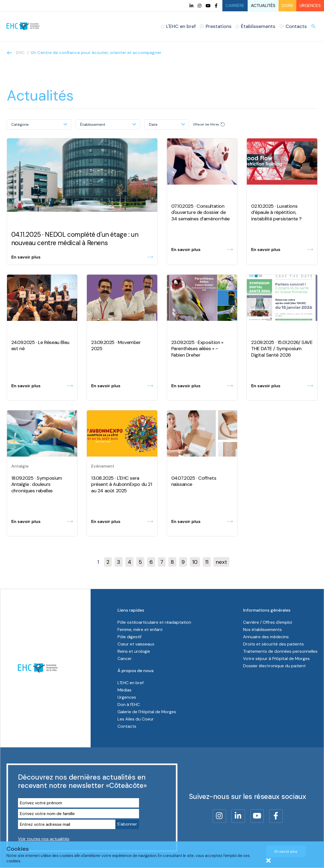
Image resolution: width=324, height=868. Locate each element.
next (221, 562)
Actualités (263, 6)
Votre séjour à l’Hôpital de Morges (276, 659)
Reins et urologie (134, 651)
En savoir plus (286, 851)
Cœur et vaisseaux (136, 644)
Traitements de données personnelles (280, 651)
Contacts (127, 726)
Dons (287, 6)
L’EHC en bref (131, 683)
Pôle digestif (129, 637)
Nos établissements (262, 630)
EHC (20, 53)
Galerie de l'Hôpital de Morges (147, 712)
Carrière (235, 6)
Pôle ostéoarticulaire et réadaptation (155, 622)
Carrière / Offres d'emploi (268, 622)
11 (207, 562)
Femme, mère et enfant (141, 630)
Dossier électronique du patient (274, 666)
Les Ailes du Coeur (136, 719)
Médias (124, 690)
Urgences (310, 6)
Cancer (125, 659)
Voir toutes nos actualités (44, 839)
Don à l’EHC (129, 704)
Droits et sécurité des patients (273, 644)
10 (195, 562)
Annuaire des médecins (266, 637)
